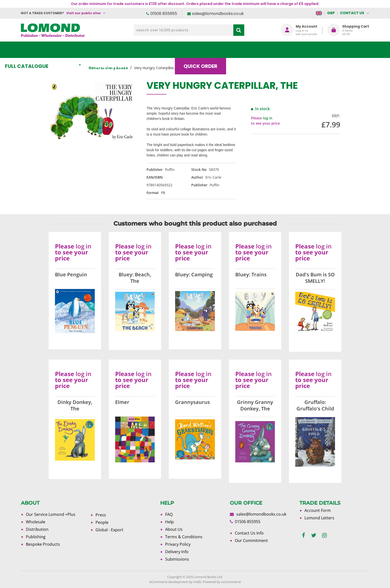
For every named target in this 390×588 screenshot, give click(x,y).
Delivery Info (177, 552)
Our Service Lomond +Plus (51, 514)
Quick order (217, 50)
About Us (295, 50)
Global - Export (109, 530)
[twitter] (314, 535)
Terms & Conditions (184, 537)
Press (101, 515)
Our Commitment (251, 540)
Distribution (37, 529)
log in (268, 118)
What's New (132, 50)
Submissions (177, 559)
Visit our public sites (84, 13)
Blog (258, 50)
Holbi (197, 582)
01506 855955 (164, 14)
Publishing (36, 537)
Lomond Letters (319, 518)
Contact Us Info (249, 533)
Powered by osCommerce (222, 582)
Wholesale (36, 522)
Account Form (318, 510)
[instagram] (324, 535)
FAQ (169, 514)
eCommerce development (169, 582)
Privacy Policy (178, 544)
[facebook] (304, 535)
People (102, 522)
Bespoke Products (43, 544)
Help (170, 522)
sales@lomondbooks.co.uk (218, 14)
